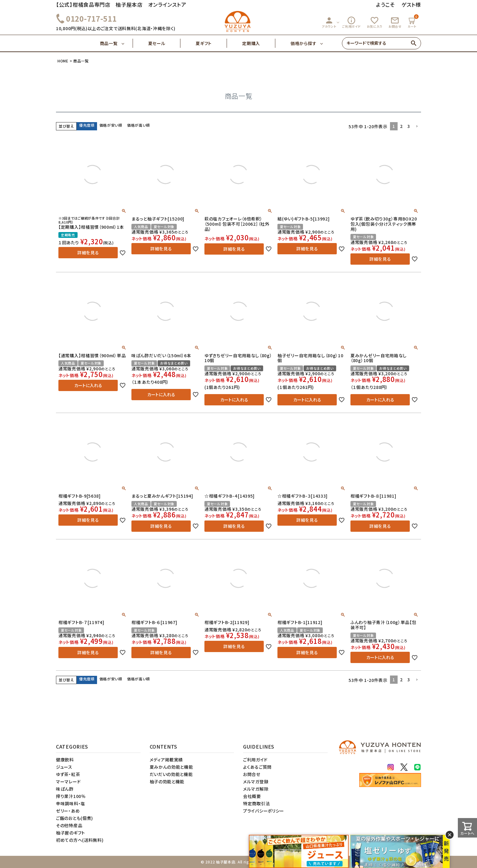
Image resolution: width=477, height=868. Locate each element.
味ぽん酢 (65, 789)
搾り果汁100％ (71, 796)
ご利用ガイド (351, 22)
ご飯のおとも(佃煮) (75, 818)
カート (413, 21)
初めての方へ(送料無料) (80, 840)
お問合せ (395, 22)
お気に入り (375, 22)
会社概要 (252, 796)
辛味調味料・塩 (71, 803)
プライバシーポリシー (264, 811)
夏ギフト (211, 43)
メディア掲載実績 (166, 760)
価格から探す (303, 43)
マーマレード (68, 782)
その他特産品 (69, 825)
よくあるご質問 (257, 767)
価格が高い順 (139, 125)
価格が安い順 (111, 125)
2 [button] (401, 126)
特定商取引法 (256, 803)
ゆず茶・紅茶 (68, 774)
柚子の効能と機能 (167, 782)
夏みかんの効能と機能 (171, 767)
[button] (417, 127)
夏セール (164, 43)
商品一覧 (116, 43)
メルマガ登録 (256, 782)
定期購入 (259, 43)
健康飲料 (65, 760)
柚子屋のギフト (71, 833)
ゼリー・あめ (68, 811)
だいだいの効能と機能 (171, 774)
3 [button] (409, 126)
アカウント (329, 22)
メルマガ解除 (256, 789)
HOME (63, 61)
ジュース (64, 767)
